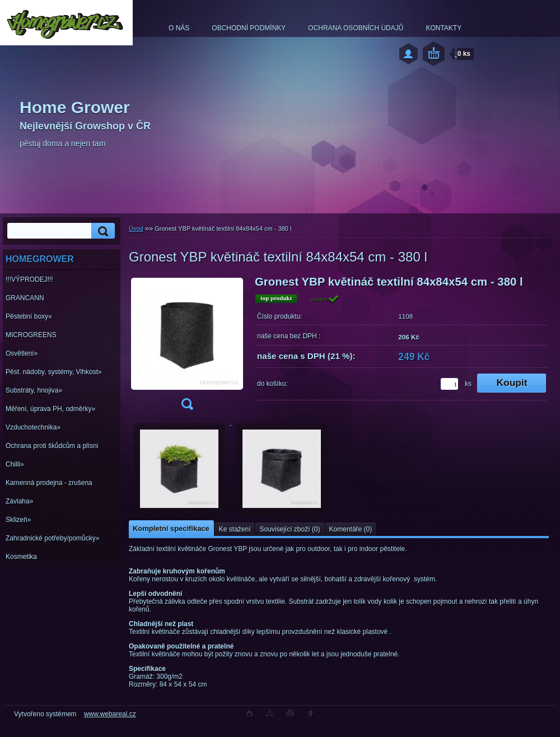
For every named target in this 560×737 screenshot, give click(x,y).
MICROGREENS (31, 335)
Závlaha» (19, 501)
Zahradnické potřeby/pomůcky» (52, 538)
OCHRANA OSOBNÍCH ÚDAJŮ (356, 28)
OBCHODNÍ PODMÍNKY (249, 28)
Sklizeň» (18, 520)
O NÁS (179, 28)
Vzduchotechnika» (33, 427)
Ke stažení (235, 529)
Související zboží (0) (290, 529)
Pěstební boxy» (29, 316)
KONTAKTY (444, 28)
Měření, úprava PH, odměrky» (50, 409)
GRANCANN (25, 298)
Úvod (136, 228)
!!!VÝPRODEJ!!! (29, 279)
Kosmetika (21, 557)
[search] (101, 231)
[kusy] (449, 384)
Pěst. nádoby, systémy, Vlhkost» (54, 372)
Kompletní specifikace (171, 528)
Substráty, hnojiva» (34, 390)
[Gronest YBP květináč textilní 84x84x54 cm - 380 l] (187, 346)
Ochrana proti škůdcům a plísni (52, 446)
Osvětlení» (22, 353)
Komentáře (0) (351, 529)
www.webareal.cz (110, 714)
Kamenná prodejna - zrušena (49, 483)
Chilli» (15, 464)
